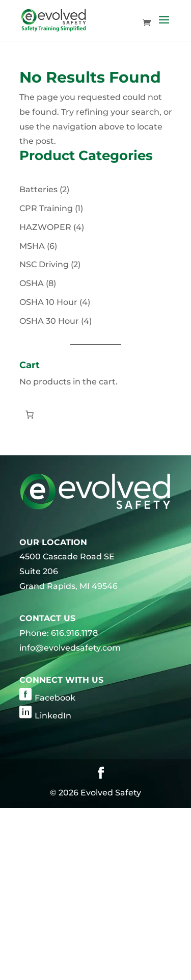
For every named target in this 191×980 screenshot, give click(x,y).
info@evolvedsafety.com (70, 648)
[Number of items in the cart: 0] (30, 415)
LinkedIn (53, 716)
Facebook (55, 698)
